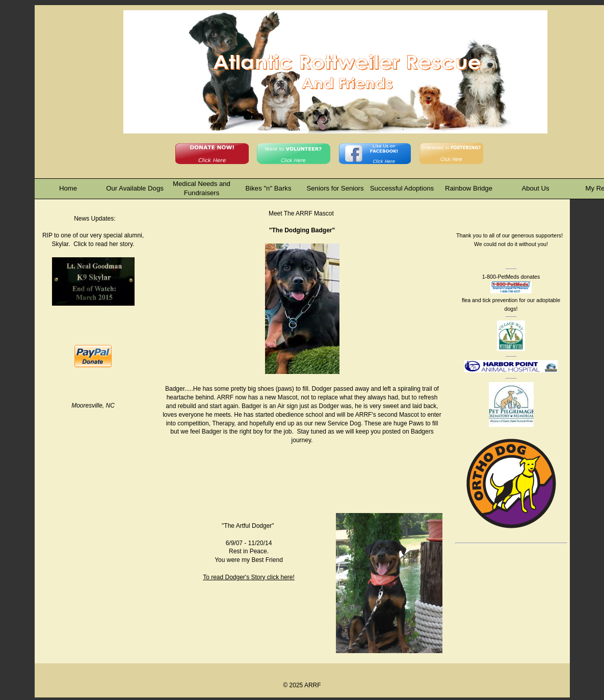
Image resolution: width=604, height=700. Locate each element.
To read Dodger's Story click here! (249, 577)
